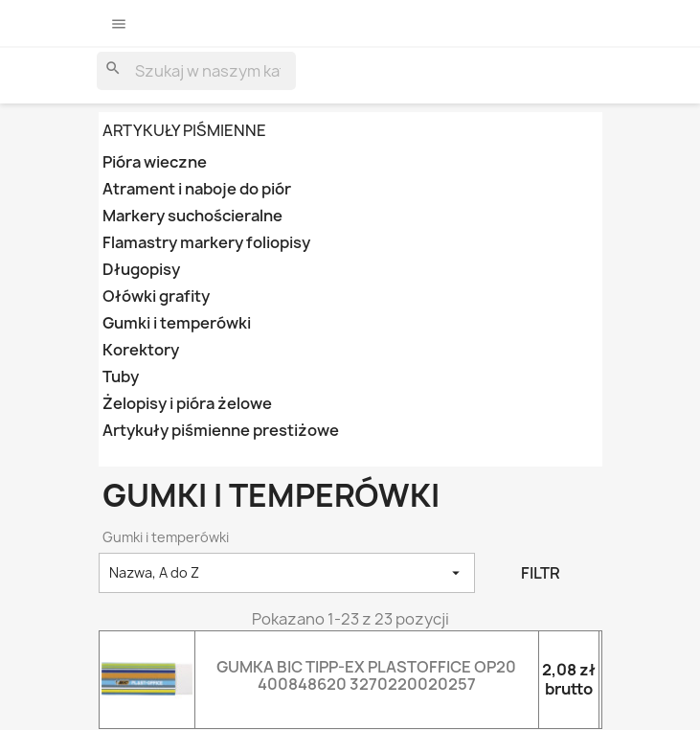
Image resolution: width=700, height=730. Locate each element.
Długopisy (141, 270)
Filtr (541, 573)
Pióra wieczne (155, 162)
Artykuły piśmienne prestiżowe (221, 431)
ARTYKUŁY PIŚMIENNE (184, 130)
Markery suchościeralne (192, 216)
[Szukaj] (196, 71)
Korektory (141, 350)
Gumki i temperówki (177, 323)
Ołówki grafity (156, 297)
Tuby (121, 377)
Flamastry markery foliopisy (206, 243)
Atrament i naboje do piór (197, 189)
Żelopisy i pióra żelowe (187, 404)
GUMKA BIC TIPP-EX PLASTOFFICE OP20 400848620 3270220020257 (366, 675)
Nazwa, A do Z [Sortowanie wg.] (287, 573)
